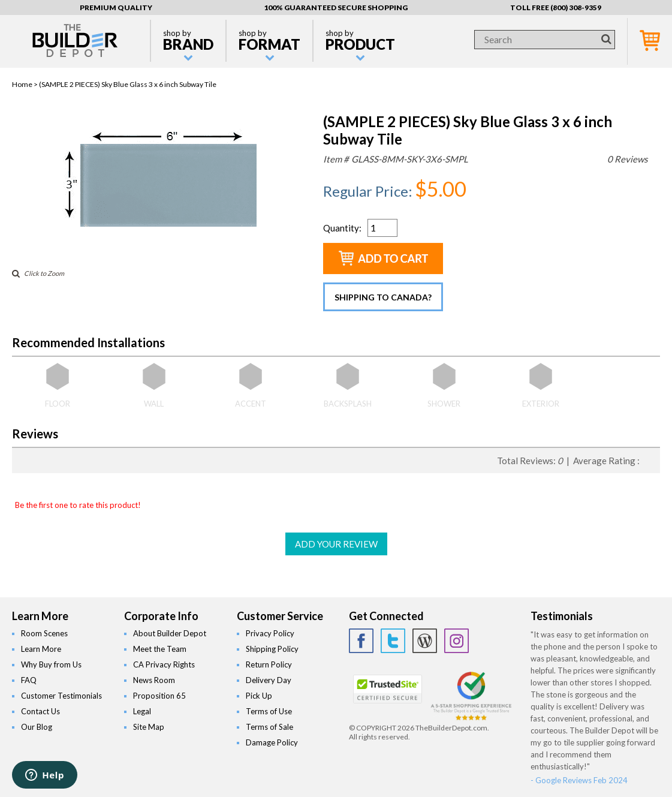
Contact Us (40, 711)
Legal (142, 711)
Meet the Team (160, 649)
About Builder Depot (170, 633)
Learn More (41, 649)
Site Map (149, 727)
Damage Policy (272, 742)
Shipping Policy (272, 649)
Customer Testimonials (61, 696)
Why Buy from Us (51, 664)
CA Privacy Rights (164, 664)
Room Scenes (44, 633)
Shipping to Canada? (383, 297)
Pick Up (259, 696)
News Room (154, 680)
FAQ (29, 680)
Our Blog (37, 727)
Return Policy (269, 664)
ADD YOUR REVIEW (336, 544)
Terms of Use (269, 711)
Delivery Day (269, 680)
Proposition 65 (159, 696)
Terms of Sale (269, 727)
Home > (25, 84)
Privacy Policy (270, 633)
